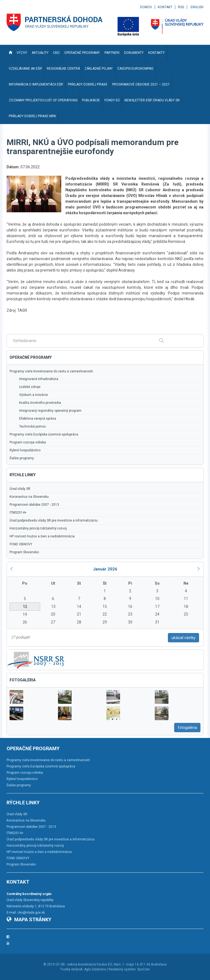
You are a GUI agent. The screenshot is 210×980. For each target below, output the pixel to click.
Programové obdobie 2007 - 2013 (34, 505)
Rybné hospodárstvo (25, 450)
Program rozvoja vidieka (28, 442)
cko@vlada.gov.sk (31, 913)
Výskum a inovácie (33, 395)
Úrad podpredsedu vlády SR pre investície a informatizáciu (54, 520)
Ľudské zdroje (30, 387)
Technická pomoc (33, 426)
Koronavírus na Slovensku (29, 497)
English (197, 7)
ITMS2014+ (18, 513)
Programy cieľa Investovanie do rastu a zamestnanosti (51, 371)
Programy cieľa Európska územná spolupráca (44, 434)
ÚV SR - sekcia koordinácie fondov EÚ (84, 964)
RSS (181, 7)
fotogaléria (187, 728)
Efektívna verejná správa (38, 419)
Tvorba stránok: (72, 969)
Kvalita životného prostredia (40, 403)
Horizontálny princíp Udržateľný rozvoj (38, 528)
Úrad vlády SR (20, 489)
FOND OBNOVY (21, 544)
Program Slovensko (24, 552)
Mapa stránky (29, 919)
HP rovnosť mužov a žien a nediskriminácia (42, 536)
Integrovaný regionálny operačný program (50, 411)
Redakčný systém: (122, 969)
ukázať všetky (183, 638)
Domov (146, 7)
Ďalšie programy (22, 458)
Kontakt (165, 7)
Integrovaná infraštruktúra (39, 379)
